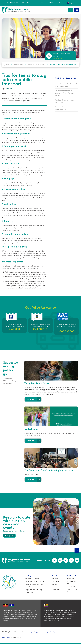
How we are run (57, 587)
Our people (56, 581)
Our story (55, 584)
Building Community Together (35, 581)
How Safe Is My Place (32, 579)
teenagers (9, 89)
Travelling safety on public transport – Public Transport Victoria (65, 93)
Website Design (6, 637)
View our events (72, 589)
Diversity (52, 632)
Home (8, 65)
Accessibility (44, 632)
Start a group (72, 586)
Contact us (71, 592)
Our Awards (56, 590)
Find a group (71, 579)
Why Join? (26, 3)
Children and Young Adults (35, 65)
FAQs (42, 3)
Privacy (30, 632)
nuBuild (27, 587)
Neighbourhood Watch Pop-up (35, 590)
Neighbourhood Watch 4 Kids (34, 584)
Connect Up (29, 592)
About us (55, 579)
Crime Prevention (19, 65)
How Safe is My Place (12, 3)
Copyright (36, 632)
